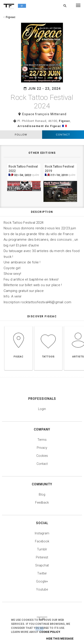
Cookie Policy (50, 632)
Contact (63, 135)
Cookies (42, 456)
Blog (42, 494)
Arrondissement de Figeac (39, 126)
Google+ (42, 581)
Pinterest (42, 557)
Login (42, 409)
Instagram (42, 533)
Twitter (42, 573)
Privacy (42, 448)
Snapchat (42, 565)
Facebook (42, 541)
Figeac (65, 121)
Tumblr (42, 549)
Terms (42, 440)
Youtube (42, 589)
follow (21, 135)
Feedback (42, 502)
